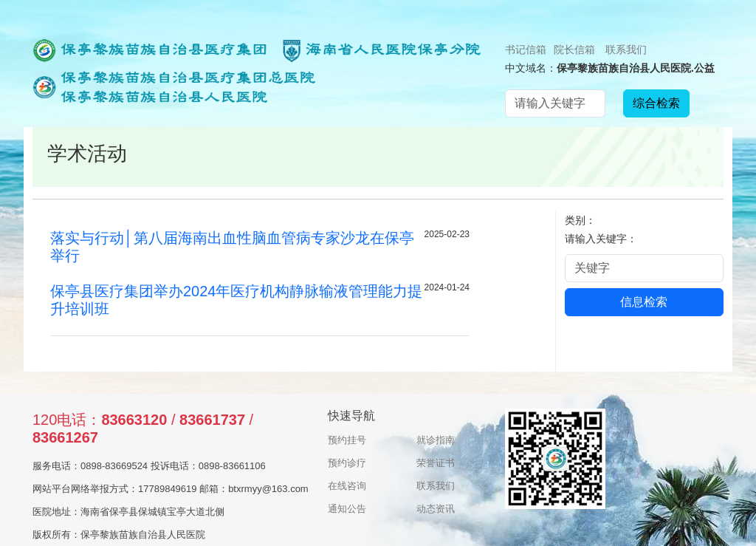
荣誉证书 (436, 463)
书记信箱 (526, 50)
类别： (580, 220)
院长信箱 (574, 50)
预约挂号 (347, 440)
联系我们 (626, 50)
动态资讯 (436, 509)
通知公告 (347, 509)
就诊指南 (436, 440)
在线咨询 (347, 486)
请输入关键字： (601, 239)
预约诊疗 (347, 463)
